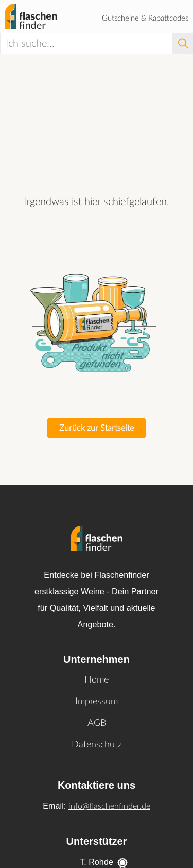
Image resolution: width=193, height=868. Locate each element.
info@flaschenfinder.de (109, 806)
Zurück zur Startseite (97, 428)
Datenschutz (97, 745)
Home (97, 680)
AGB (97, 723)
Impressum (97, 702)
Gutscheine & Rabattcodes (145, 18)
